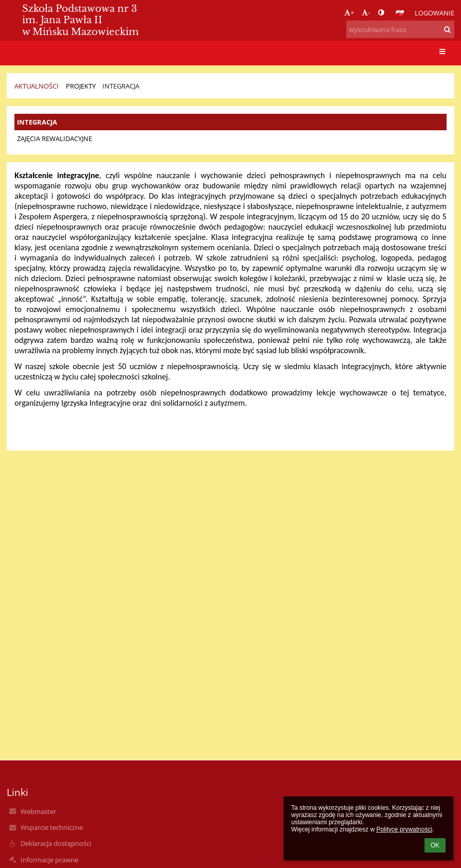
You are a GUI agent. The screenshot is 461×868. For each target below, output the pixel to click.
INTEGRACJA (121, 86)
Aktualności (37, 86)
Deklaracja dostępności (56, 843)
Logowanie (435, 13)
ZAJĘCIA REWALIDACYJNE (55, 138)
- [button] (366, 12)
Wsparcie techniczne (52, 827)
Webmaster (38, 811)
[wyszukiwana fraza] (400, 29)
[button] (400, 13)
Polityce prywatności (404, 829)
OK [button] (435, 845)
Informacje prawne (49, 860)
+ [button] (349, 12)
